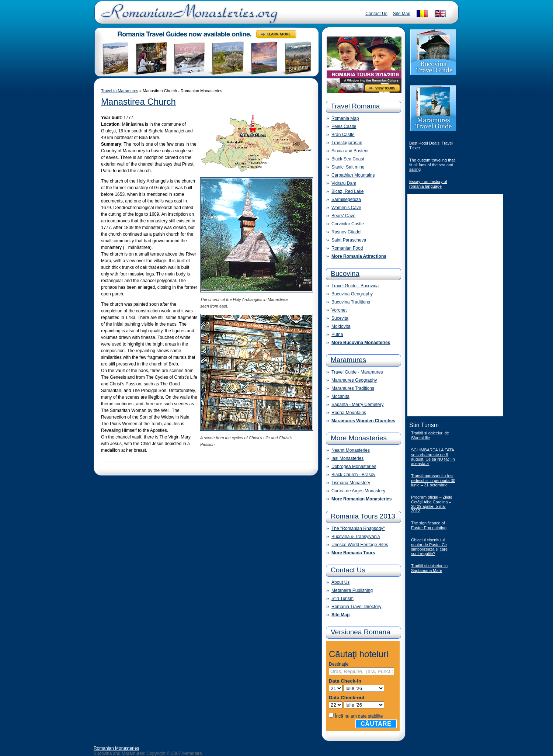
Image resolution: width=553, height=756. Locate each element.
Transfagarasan (347, 143)
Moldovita (341, 326)
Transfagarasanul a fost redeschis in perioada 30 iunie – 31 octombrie (433, 480)
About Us (340, 582)
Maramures (348, 360)
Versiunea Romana (361, 632)
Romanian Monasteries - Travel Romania (188, 17)
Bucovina (345, 273)
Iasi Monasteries (347, 458)
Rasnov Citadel (346, 232)
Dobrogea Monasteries (354, 467)
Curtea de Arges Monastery (358, 491)
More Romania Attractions (359, 256)
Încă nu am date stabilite (359, 716)
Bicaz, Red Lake (347, 191)
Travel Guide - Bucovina (355, 286)
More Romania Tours (353, 553)
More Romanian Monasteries (361, 499)
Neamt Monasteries (351, 450)
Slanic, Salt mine (348, 167)
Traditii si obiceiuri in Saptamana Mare (429, 568)
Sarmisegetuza (346, 200)
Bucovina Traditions (351, 302)
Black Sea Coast (348, 159)
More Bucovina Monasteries (361, 343)
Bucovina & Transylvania (356, 537)
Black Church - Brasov (353, 475)
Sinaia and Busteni (350, 151)
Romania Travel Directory (356, 607)
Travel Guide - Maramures (357, 372)
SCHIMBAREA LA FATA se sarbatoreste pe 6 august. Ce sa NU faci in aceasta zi (433, 457)
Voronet (339, 310)
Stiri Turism (342, 599)
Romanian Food (347, 248)
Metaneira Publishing (352, 590)
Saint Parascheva (349, 240)
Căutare (376, 724)
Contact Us (376, 14)
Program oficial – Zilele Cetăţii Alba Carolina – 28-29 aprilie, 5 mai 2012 (432, 504)
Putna (337, 334)
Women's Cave (346, 208)
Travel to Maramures (120, 91)
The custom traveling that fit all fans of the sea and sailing (432, 165)
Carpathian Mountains (353, 175)
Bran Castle (343, 135)
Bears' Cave (343, 216)
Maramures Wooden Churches (363, 421)
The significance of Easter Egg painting (429, 525)
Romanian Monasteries (116, 748)
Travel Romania (355, 106)
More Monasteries (359, 438)
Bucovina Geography (352, 294)
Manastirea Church (138, 102)
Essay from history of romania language (428, 184)
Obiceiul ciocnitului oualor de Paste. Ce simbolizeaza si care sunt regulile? (429, 547)
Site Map (402, 14)
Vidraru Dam (344, 183)
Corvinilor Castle (348, 224)
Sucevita (340, 318)
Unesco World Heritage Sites (360, 545)
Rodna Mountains (349, 413)
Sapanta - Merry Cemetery (357, 405)
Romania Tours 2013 (363, 516)
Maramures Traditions (353, 388)
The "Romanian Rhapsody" (358, 528)
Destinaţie (339, 664)
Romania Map (345, 118)
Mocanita (340, 396)
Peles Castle (344, 126)
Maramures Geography (354, 380)
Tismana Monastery (351, 483)
